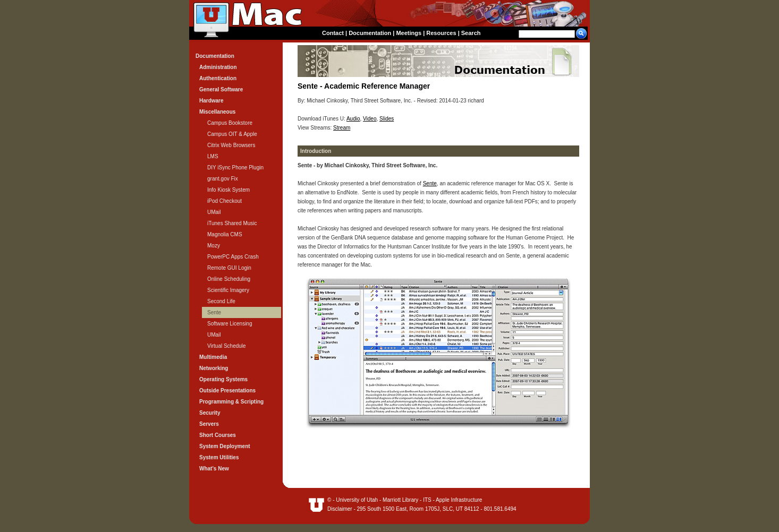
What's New (214, 469)
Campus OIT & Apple (232, 134)
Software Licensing (230, 324)
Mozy (214, 246)
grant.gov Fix (223, 179)
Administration (218, 67)
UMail (214, 212)
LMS (213, 156)
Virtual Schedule (227, 346)
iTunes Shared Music (232, 223)
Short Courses (218, 435)
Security (210, 413)
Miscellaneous (217, 112)
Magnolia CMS (225, 234)
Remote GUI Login (229, 268)
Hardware (211, 101)
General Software (221, 89)
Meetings (409, 33)
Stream (342, 128)
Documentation (370, 33)
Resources (441, 33)
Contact (333, 33)
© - (332, 500)
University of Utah (357, 500)
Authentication (218, 78)
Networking (214, 368)
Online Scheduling (229, 279)
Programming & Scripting (231, 402)
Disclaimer (340, 509)
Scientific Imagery (228, 290)
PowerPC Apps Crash (233, 257)
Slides (387, 119)
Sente (430, 183)
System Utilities (219, 457)
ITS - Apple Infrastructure (452, 500)
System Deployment (225, 446)
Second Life (221, 301)
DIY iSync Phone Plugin (235, 168)
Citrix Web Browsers (231, 145)
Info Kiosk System (228, 190)
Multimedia (213, 357)
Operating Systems (223, 379)
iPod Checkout (225, 201)
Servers (209, 424)
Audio (353, 119)
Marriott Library (400, 500)
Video (370, 119)
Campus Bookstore (230, 123)
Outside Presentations (227, 391)
